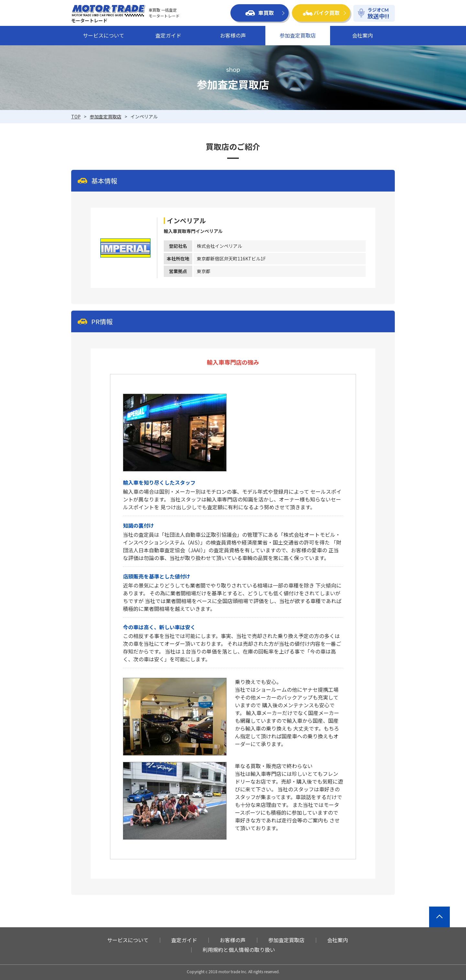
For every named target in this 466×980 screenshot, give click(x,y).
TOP (76, 116)
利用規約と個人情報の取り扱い (239, 950)
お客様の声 (233, 35)
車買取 (260, 13)
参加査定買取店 (298, 35)
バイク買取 (321, 13)
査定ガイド (168, 35)
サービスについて (104, 35)
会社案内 (362, 35)
